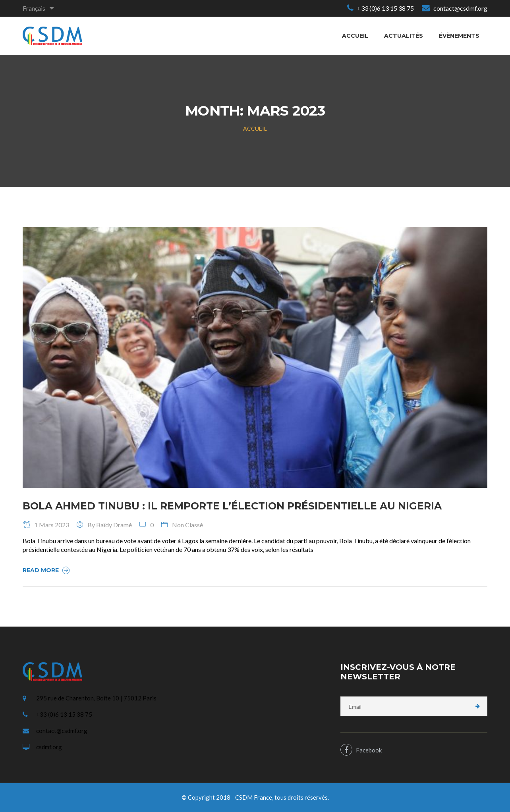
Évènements (459, 36)
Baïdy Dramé (114, 525)
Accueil (355, 36)
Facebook (361, 750)
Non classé (187, 525)
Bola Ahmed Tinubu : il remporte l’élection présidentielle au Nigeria (232, 506)
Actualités (404, 36)
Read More (47, 570)
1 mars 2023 (46, 525)
